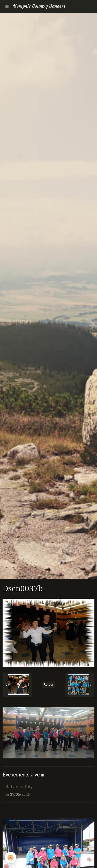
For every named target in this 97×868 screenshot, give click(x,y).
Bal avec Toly (19, 787)
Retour (48, 685)
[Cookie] (10, 858)
